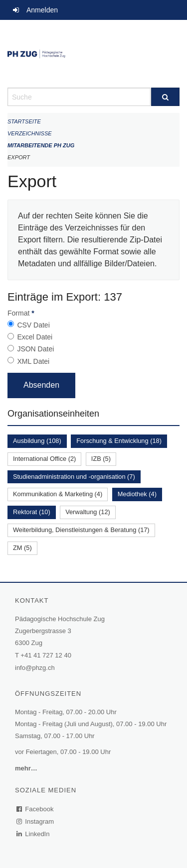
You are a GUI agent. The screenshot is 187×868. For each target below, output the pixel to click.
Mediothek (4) (137, 494)
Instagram (36, 821)
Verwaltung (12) (88, 512)
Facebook (35, 809)
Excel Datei (35, 337)
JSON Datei (35, 349)
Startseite (24, 121)
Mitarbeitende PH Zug (41, 145)
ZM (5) (22, 548)
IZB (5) (101, 459)
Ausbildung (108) (37, 441)
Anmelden (42, 10)
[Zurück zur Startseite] (93, 54)
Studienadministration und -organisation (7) (74, 477)
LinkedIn (33, 834)
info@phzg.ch (35, 668)
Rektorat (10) (32, 512)
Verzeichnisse (30, 133)
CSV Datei (33, 325)
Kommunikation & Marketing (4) (58, 494)
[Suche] (166, 97)
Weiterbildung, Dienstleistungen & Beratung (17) (81, 530)
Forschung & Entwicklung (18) (119, 441)
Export (19, 157)
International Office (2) (44, 459)
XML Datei (33, 361)
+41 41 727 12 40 (46, 655)
